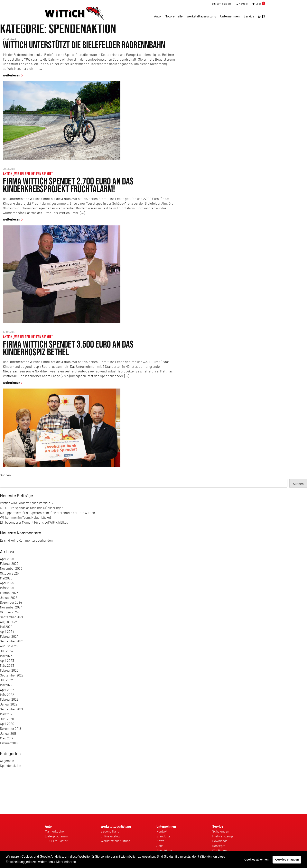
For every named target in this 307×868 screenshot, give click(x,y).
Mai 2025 (6, 578)
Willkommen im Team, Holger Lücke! (25, 517)
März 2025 (7, 588)
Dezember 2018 (11, 728)
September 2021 (11, 709)
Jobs (259, 4)
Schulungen (221, 831)
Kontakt (242, 4)
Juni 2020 (7, 719)
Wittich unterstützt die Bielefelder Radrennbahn (84, 45)
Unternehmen (230, 16)
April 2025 (7, 583)
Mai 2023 (6, 656)
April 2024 (7, 631)
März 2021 (7, 714)
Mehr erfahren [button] (66, 862)
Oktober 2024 (9, 612)
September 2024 (12, 617)
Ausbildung (164, 851)
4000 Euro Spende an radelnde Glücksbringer (31, 508)
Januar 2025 (9, 597)
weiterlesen (12, 75)
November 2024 (11, 607)
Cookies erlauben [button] (287, 860)
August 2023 (9, 646)
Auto (157, 16)
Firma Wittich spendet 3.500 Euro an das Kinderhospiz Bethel (68, 349)
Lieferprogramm (56, 836)
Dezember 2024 (11, 602)
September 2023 (12, 641)
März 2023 (7, 665)
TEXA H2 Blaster (56, 841)
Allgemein (7, 761)
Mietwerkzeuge (223, 836)
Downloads (220, 841)
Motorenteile (174, 16)
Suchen (5, 475)
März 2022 (7, 695)
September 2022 (12, 675)
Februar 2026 (9, 563)
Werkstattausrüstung (201, 16)
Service (249, 16)
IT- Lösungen (221, 851)
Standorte (163, 836)
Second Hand (110, 831)
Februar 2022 (9, 699)
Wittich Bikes (222, 4)
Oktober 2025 (9, 573)
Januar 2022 (9, 704)
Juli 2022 (6, 680)
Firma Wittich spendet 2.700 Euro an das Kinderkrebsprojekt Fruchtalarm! (68, 185)
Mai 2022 (6, 685)
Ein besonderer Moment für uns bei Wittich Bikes (34, 522)
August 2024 (9, 622)
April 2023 (7, 660)
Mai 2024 (6, 626)
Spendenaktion (11, 765)
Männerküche (54, 831)
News (160, 841)
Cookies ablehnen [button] (256, 860)
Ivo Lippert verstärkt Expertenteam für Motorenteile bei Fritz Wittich (47, 513)
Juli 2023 (6, 651)
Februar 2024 (9, 636)
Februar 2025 (9, 593)
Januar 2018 (8, 733)
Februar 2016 (9, 743)
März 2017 (7, 738)
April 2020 (7, 724)
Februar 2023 (9, 670)
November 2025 (11, 568)
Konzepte (219, 846)
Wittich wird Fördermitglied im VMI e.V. (27, 503)
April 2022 (7, 690)
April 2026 (7, 559)
